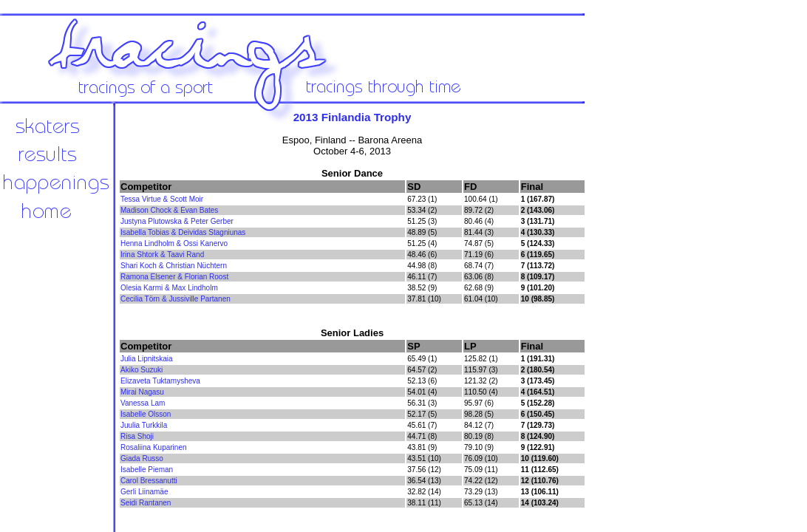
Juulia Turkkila (144, 425)
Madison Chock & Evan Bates (169, 210)
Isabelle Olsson (146, 414)
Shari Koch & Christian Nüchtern (174, 266)
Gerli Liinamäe (144, 492)
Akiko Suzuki (142, 370)
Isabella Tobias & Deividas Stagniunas (183, 232)
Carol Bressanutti (149, 481)
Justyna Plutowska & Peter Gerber (177, 221)
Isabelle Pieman (147, 470)
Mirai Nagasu (142, 392)
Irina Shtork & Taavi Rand (162, 255)
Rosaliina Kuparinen (154, 447)
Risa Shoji (137, 436)
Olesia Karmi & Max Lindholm (169, 288)
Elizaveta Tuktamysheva (160, 381)
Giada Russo (142, 458)
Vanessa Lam (143, 403)
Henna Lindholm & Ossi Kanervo (174, 243)
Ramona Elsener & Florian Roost (174, 277)
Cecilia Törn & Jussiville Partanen (176, 299)
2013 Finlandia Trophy (353, 117)
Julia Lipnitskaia (147, 359)
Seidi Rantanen (146, 503)
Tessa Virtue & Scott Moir (162, 199)
